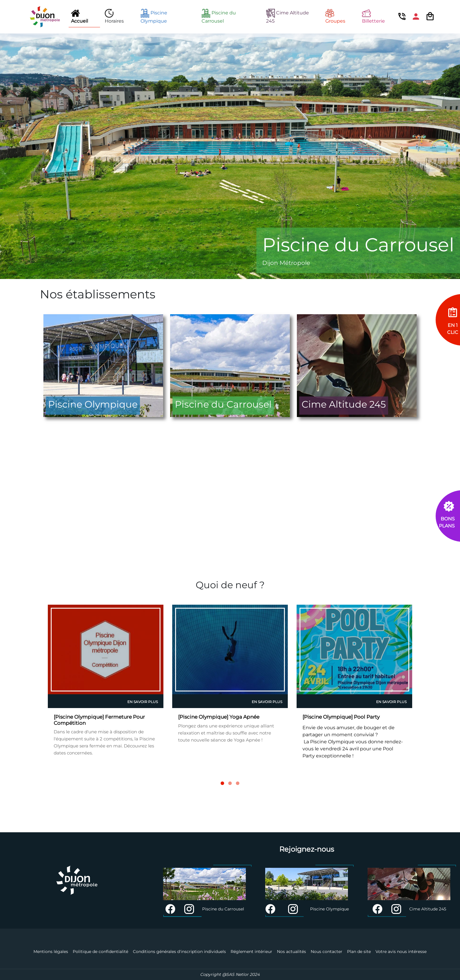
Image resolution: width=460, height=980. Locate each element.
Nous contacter (327, 952)
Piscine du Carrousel (219, 16)
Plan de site (359, 952)
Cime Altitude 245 (287, 16)
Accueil (80, 16)
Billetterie (373, 16)
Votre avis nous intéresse (401, 952)
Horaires (114, 16)
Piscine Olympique (154, 16)
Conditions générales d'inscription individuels (179, 952)
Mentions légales (51, 952)
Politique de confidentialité (100, 952)
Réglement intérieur (251, 952)
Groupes (335, 16)
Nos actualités (291, 952)
